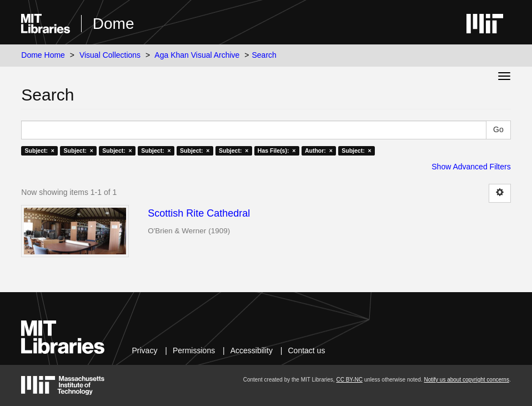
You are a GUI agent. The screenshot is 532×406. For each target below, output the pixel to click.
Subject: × (40, 151)
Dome (114, 24)
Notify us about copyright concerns (466, 380)
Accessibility (252, 350)
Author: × (319, 151)
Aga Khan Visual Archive (197, 55)
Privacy (144, 350)
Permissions (194, 350)
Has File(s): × (277, 151)
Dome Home (43, 55)
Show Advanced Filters (471, 167)
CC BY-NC (349, 380)
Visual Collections (110, 55)
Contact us (306, 350)
